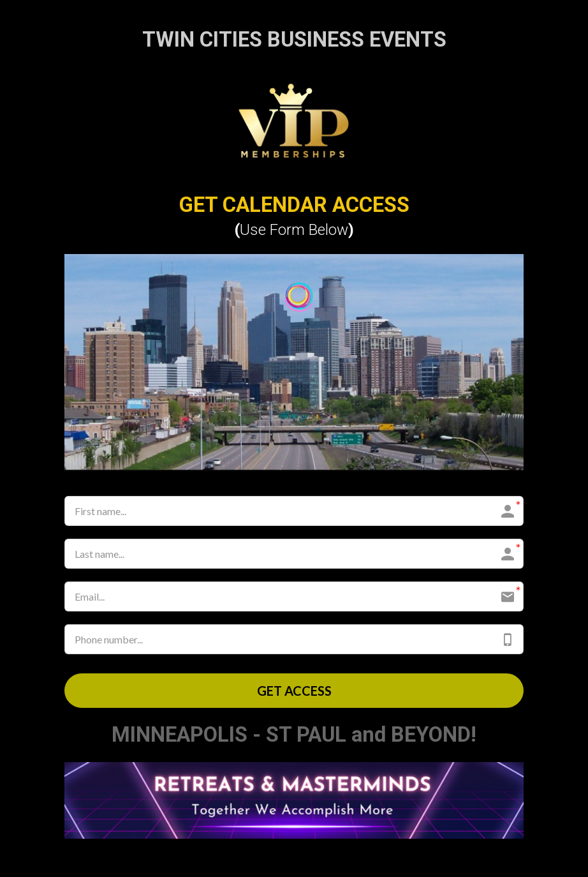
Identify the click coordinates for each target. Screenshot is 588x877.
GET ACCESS (294, 691)
